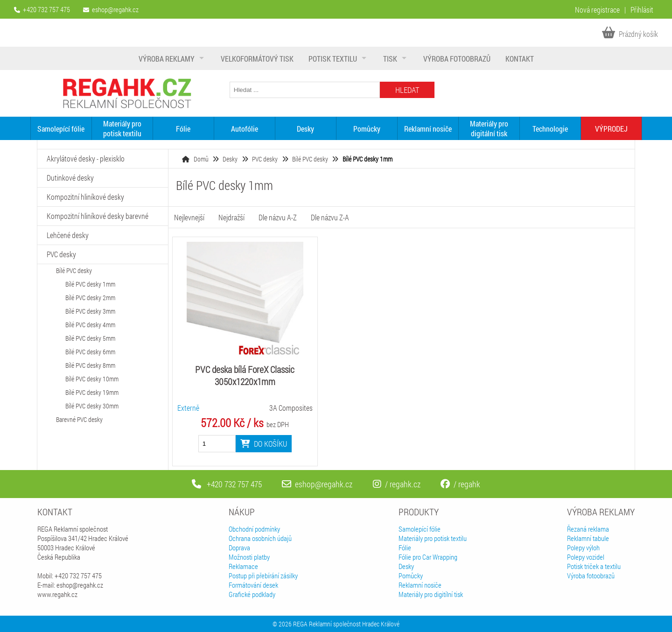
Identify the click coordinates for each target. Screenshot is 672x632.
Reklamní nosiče (428, 129)
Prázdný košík (630, 34)
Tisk (390, 59)
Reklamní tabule (588, 538)
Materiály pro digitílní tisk (431, 594)
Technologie (550, 129)
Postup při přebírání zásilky (263, 576)
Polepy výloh (583, 548)
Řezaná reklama (588, 529)
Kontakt (520, 59)
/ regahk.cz (397, 484)
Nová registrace (597, 10)
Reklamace (243, 566)
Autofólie (245, 129)
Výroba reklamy (167, 59)
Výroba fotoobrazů (457, 59)
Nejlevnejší (189, 217)
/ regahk (460, 484)
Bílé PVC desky (310, 159)
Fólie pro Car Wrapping (428, 557)
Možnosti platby (249, 557)
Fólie (183, 129)
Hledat (407, 90)
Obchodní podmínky (254, 529)
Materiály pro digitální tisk (489, 128)
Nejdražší (231, 217)
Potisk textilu (333, 59)
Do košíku (264, 444)
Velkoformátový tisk (257, 59)
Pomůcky (367, 129)
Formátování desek (253, 585)
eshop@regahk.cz (115, 9)
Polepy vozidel (586, 557)
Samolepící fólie (61, 129)
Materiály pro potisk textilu (122, 128)
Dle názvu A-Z (278, 217)
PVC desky (265, 159)
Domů (201, 159)
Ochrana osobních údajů (260, 538)
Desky (305, 129)
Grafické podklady (252, 594)
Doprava (239, 548)
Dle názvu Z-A (330, 217)
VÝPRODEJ (611, 129)
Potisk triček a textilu (594, 566)
